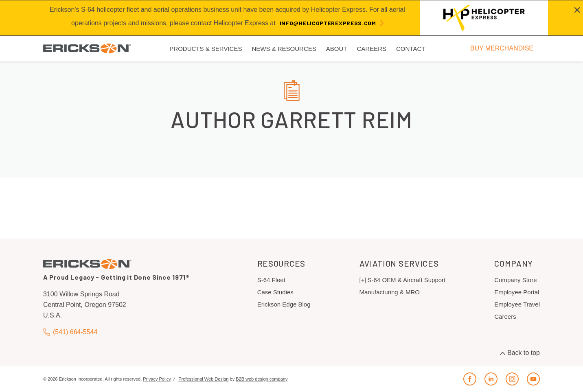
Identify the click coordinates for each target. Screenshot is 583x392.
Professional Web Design (203, 379)
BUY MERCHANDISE (502, 48)
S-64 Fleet (271, 280)
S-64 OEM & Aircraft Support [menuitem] (407, 280)
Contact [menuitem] (411, 49)
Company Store (515, 280)
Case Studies (275, 292)
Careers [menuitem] (371, 49)
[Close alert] (577, 10)
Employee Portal (517, 292)
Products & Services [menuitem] (206, 49)
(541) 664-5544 (70, 332)
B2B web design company (262, 379)
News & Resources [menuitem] (284, 49)
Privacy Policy (157, 379)
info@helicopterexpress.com (328, 23)
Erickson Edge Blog (284, 304)
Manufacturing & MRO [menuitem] (390, 292)
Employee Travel (517, 304)
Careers (505, 316)
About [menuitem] (337, 49)
